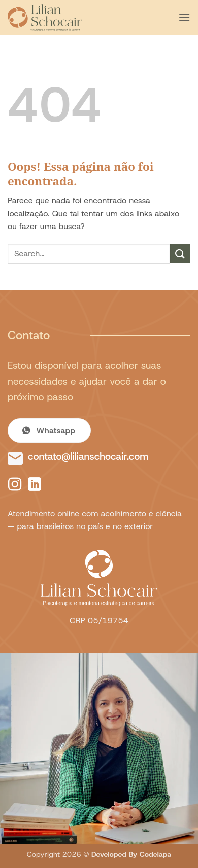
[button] (184, 17)
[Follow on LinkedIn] (35, 485)
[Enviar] (180, 254)
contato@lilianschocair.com (88, 456)
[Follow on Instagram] (15, 485)
